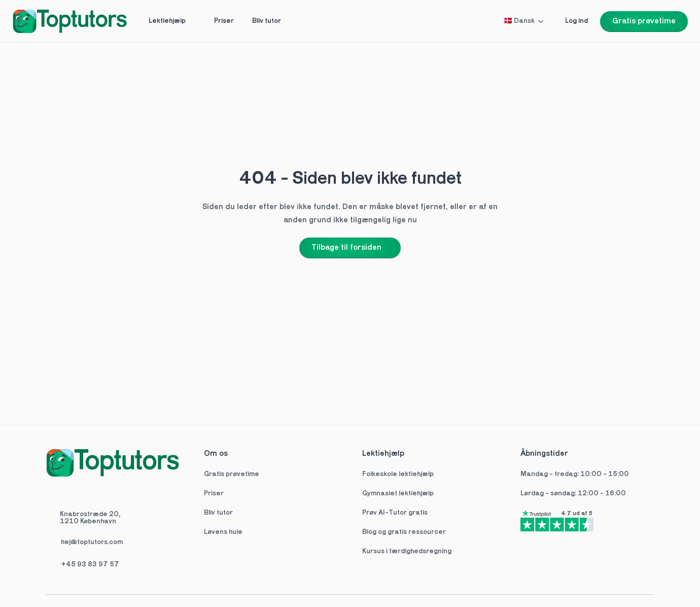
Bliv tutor (218, 513)
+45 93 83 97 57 (90, 565)
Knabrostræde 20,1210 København (90, 518)
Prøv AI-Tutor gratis (395, 513)
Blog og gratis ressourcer (404, 532)
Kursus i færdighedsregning (407, 551)
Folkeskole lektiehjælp (399, 474)
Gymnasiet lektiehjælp (399, 494)
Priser (214, 494)
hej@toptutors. (85, 542)
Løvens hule (223, 532)
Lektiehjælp (383, 454)
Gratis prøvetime (232, 474)
